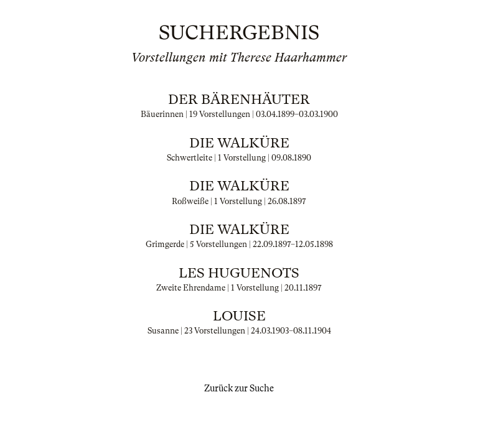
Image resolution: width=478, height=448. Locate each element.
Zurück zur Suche (239, 388)
